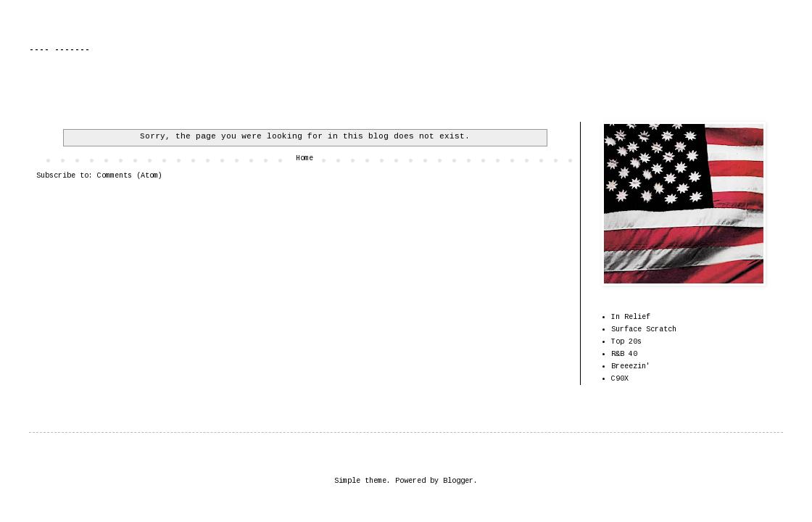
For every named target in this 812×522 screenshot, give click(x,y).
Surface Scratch (644, 330)
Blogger (458, 481)
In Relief (631, 317)
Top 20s (626, 342)
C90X (620, 379)
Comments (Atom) (130, 176)
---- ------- (59, 50)
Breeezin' (631, 366)
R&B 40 (624, 354)
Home (304, 158)
